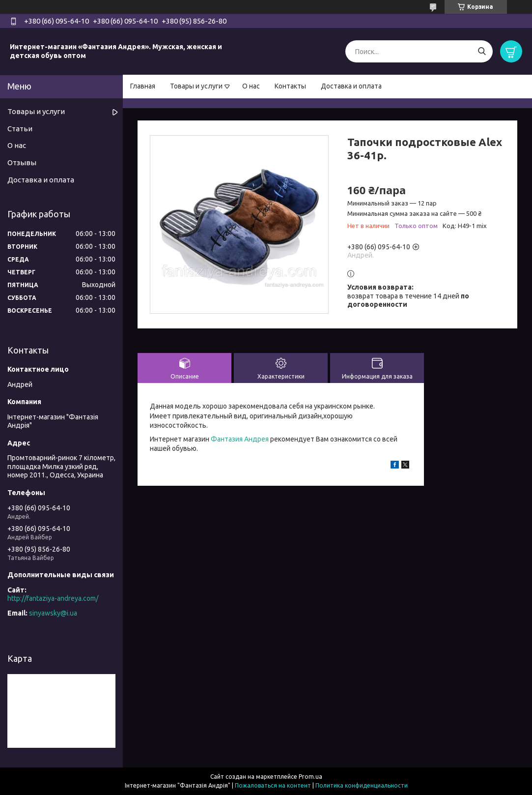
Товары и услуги (196, 86)
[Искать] (482, 51)
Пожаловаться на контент (273, 785)
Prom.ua (310, 777)
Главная (143, 86)
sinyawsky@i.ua (53, 613)
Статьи (20, 129)
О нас (251, 86)
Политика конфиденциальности (362, 785)
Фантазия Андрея (240, 439)
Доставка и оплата (351, 86)
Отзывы (22, 162)
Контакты (290, 86)
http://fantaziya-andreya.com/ (53, 598)
